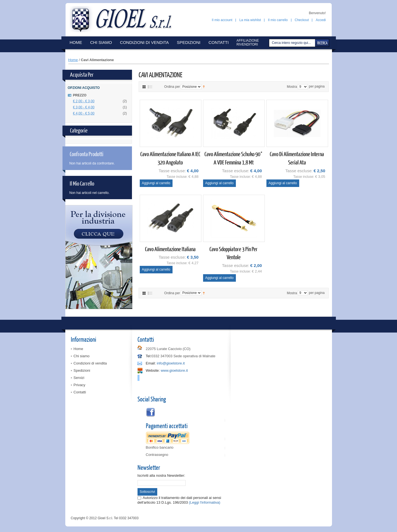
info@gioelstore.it (171, 363)
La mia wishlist (250, 20)
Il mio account (222, 20)
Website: (153, 370)
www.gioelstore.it (174, 370)
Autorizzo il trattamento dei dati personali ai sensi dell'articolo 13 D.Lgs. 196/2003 (179, 500)
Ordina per (172, 87)
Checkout (302, 20)
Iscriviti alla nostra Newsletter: (161, 475)
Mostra (292, 87)
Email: (151, 363)
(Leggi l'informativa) (205, 502)
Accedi (321, 20)
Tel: (149, 356)
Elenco (150, 87)
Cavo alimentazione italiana (170, 249)
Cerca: (270, 43)
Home (73, 60)
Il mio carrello (278, 20)
